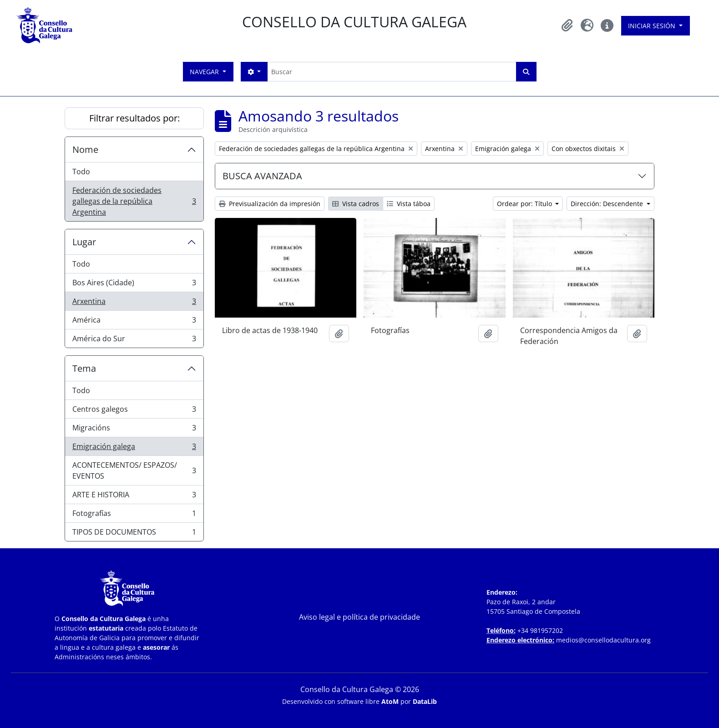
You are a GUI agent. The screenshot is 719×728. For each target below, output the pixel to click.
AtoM (390, 701)
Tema (84, 368)
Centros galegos (134, 411)
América (134, 322)
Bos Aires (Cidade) (134, 285)
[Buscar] (392, 72)
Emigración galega (134, 448)
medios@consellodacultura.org (603, 640)
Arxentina (134, 303)
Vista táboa (409, 204)
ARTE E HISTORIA (134, 497)
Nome (85, 149)
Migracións (134, 430)
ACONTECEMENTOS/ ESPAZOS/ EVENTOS (134, 470)
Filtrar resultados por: (134, 118)
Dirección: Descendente (608, 204)
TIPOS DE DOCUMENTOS (134, 534)
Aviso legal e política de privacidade (359, 617)
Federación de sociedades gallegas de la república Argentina (134, 201)
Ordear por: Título (525, 204)
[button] (567, 25)
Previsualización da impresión (270, 204)
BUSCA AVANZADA (262, 176)
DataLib (425, 701)
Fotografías (134, 515)
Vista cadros (356, 204)
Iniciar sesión (653, 26)
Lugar (84, 242)
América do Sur (134, 340)
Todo (81, 172)
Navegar (205, 72)
